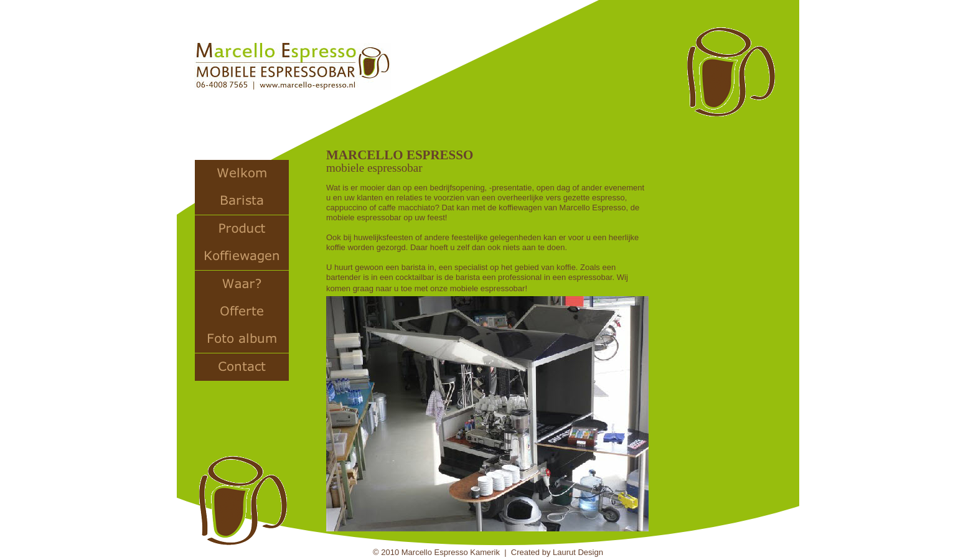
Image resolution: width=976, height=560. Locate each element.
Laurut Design (578, 552)
